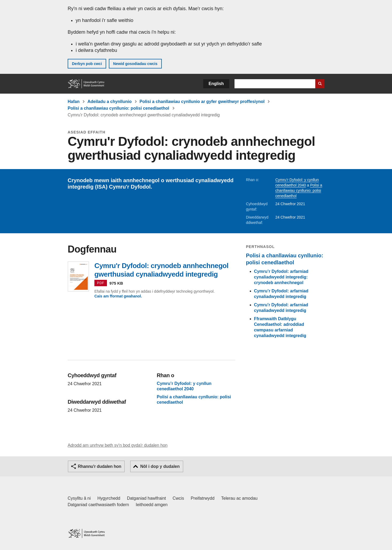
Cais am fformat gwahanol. (118, 296)
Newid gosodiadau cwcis (135, 64)
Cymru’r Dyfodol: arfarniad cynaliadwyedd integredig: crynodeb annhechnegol (281, 277)
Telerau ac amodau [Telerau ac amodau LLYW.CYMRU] (239, 498)
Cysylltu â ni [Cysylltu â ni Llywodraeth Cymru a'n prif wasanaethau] (79, 498)
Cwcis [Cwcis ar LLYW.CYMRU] (178, 498)
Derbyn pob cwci (87, 64)
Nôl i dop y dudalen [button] (160, 466)
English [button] (216, 84)
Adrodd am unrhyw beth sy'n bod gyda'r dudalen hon (118, 445)
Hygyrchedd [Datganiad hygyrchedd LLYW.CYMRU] (109, 498)
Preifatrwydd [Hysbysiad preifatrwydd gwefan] (203, 498)
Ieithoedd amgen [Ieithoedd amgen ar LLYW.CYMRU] (152, 505)
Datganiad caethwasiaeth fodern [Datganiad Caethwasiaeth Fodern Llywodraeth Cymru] (98, 505)
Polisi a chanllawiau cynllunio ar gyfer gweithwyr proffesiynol (202, 102)
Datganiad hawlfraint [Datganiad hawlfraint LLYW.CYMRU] (147, 498)
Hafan (74, 102)
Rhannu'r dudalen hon (99, 466)
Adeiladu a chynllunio (109, 102)
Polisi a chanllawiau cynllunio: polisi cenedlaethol (118, 108)
